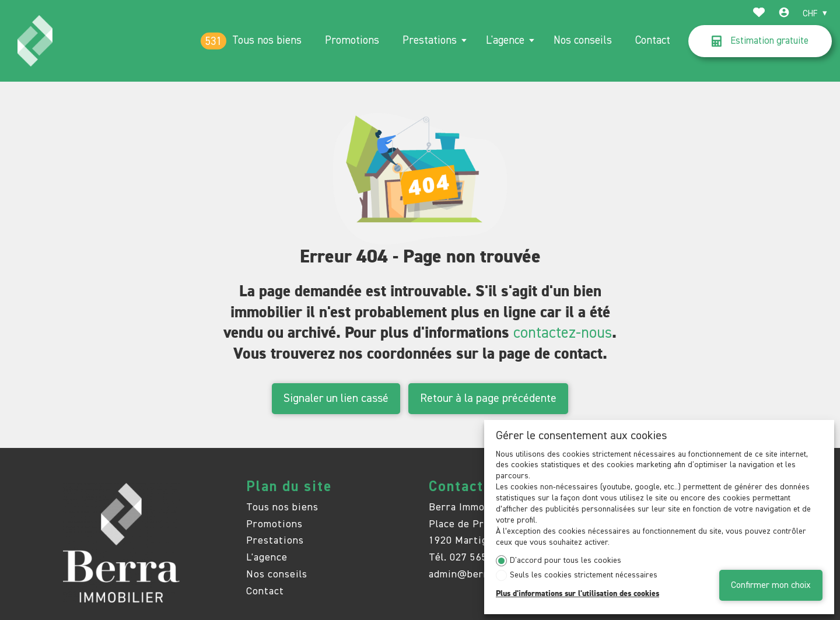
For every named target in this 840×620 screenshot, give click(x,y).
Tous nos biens (267, 41)
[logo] (35, 41)
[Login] (784, 14)
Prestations (430, 41)
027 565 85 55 (483, 558)
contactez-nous (563, 333)
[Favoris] (759, 14)
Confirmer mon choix (771, 585)
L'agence (505, 41)
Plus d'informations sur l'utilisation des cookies (577, 594)
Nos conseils (583, 41)
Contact (653, 41)
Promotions (352, 41)
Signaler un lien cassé (336, 399)
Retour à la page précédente (488, 399)
